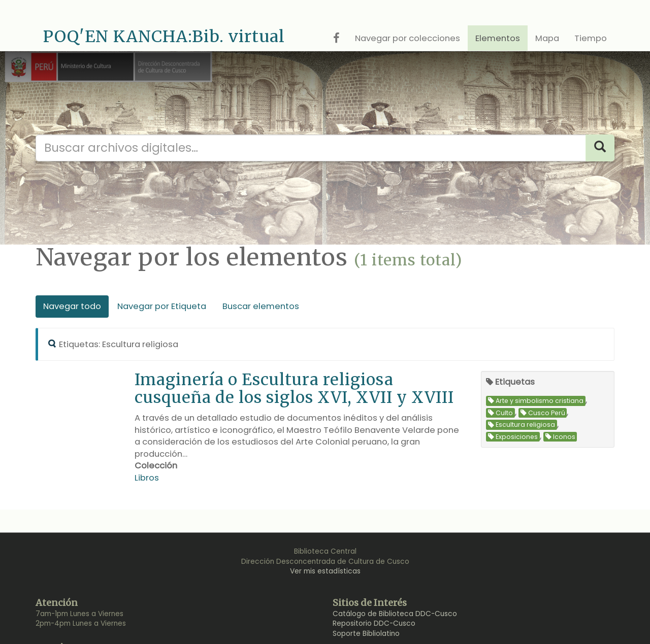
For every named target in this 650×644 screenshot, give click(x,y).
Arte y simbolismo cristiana (536, 401)
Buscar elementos (261, 306)
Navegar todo (72, 306)
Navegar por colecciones (408, 38)
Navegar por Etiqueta (162, 306)
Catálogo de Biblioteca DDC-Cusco (395, 614)
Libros (147, 478)
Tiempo (591, 38)
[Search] (600, 148)
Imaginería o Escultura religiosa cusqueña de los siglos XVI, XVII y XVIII (294, 388)
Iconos (560, 437)
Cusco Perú (543, 413)
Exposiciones (513, 437)
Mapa (547, 38)
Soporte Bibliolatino (366, 634)
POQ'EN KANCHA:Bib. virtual (164, 37)
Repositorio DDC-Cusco (374, 623)
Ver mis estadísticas (325, 571)
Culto (500, 413)
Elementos (498, 38)
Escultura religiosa (522, 425)
